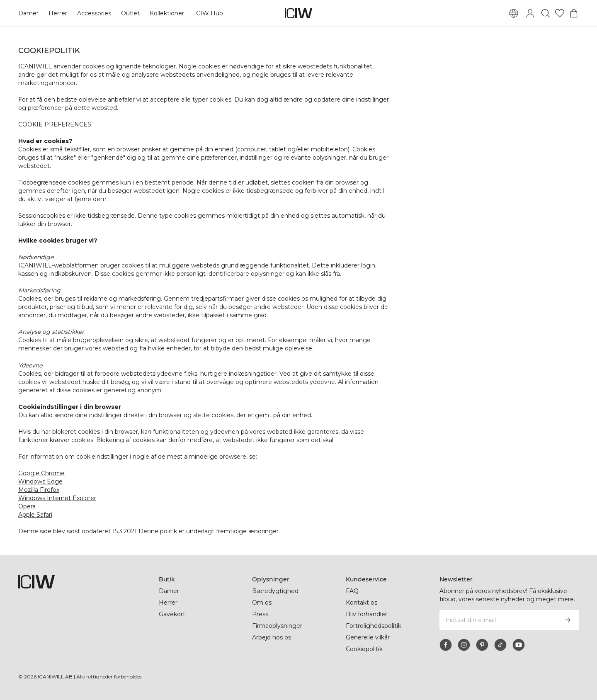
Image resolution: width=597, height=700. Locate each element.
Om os (262, 603)
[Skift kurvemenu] (574, 13)
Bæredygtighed (275, 591)
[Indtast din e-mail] (498, 620)
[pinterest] (482, 645)
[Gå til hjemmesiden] (298, 13)
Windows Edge (40, 481)
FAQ (352, 591)
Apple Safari (36, 515)
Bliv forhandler (367, 614)
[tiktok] (500, 645)
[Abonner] (568, 620)
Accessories (94, 13)
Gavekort (172, 614)
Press (260, 614)
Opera (27, 506)
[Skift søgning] (546, 13)
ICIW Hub (209, 13)
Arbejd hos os (272, 637)
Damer (28, 13)
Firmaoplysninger (278, 626)
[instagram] (464, 645)
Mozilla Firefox (39, 490)
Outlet (130, 13)
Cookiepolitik (365, 649)
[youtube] (519, 645)
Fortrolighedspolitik (375, 626)
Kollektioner (167, 13)
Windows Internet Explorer (57, 498)
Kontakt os (362, 603)
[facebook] (446, 645)
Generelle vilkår (368, 637)
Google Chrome (41, 473)
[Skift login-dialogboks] (530, 13)
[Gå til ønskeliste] (560, 13)
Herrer (58, 13)
